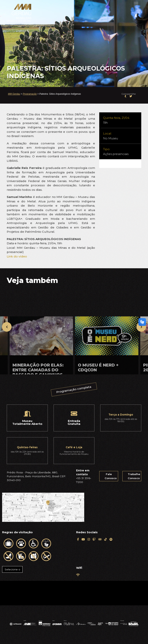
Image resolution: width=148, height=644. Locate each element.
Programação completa (74, 390)
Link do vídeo (17, 256)
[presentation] (7, 327)
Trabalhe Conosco (134, 476)
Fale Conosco (111, 476)
